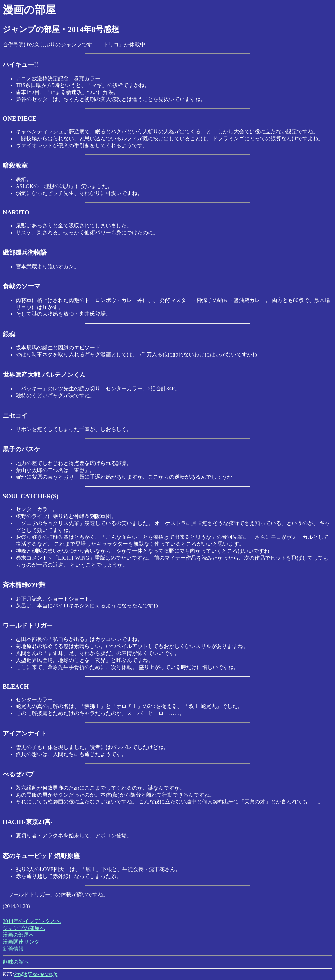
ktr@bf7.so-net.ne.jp (36, 974)
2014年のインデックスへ (32, 921)
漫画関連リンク (21, 942)
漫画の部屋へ (18, 935)
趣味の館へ (16, 962)
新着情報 (13, 949)
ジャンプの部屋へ (24, 928)
